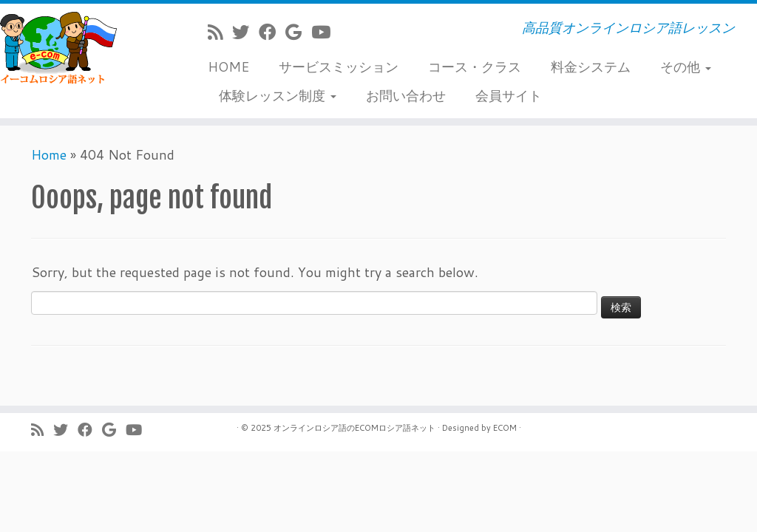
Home (49, 154)
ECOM (505, 428)
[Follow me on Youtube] (326, 32)
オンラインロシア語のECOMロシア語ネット (354, 428)
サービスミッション (339, 66)
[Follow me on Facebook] (272, 32)
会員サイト (509, 95)
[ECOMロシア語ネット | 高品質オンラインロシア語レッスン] (89, 48)
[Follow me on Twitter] (245, 32)
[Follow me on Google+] (298, 32)
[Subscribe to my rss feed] (220, 32)
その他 (686, 66)
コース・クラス (475, 66)
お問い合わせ (406, 95)
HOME (228, 66)
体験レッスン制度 (278, 95)
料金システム (591, 66)
